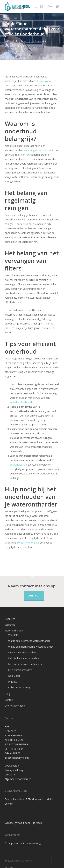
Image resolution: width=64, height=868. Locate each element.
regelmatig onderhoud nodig (38, 150)
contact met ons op (28, 543)
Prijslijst (12, 682)
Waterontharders (14, 631)
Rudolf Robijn (17, 41)
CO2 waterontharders (20, 670)
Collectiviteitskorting (19, 687)
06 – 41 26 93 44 (14, 749)
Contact (34, 596)
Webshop (10, 625)
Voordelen (14, 635)
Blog (21, 46)
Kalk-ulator (14, 676)
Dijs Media (37, 823)
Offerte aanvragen (15, 706)
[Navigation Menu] (53, 6)
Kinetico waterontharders (22, 652)
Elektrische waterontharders (24, 658)
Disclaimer (11, 774)
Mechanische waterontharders (25, 664)
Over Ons (10, 619)
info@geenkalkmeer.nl (17, 758)
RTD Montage (34, 799)
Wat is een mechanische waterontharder (31, 647)
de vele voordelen (46, 81)
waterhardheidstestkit (22, 402)
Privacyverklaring (14, 770)
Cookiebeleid (12, 766)
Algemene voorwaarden (18, 779)
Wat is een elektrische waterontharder (29, 641)
